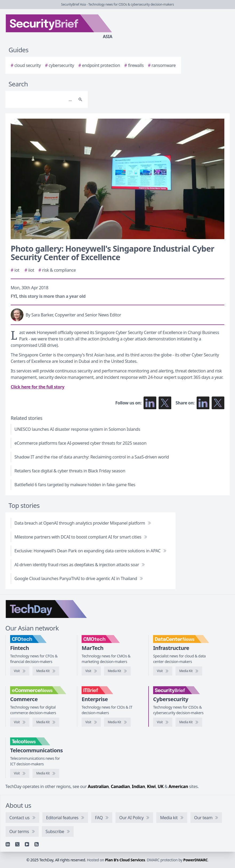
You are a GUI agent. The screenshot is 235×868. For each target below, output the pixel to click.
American (178, 786)
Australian (98, 786)
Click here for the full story (37, 387)
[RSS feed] (37, 844)
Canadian (120, 786)
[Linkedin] (8, 844)
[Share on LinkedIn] (203, 403)
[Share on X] (218, 403)
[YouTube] (27, 844)
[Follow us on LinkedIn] (150, 403)
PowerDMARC (196, 860)
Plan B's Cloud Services (125, 860)
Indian (138, 786)
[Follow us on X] (165, 403)
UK (161, 786)
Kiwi (151, 786)
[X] (17, 844)
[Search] (41, 99)
